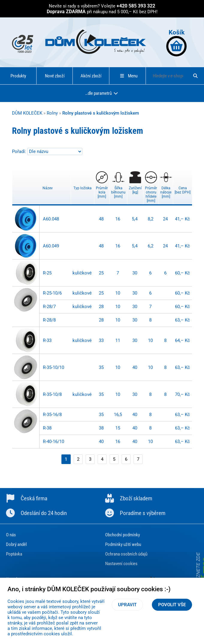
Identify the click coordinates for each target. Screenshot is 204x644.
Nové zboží (55, 76)
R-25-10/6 (52, 293)
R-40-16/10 (53, 442)
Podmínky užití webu (123, 544)
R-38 (47, 428)
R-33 (47, 340)
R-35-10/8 (52, 394)
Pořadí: (20, 151)
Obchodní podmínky (123, 535)
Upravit (127, 605)
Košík (176, 42)
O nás (11, 535)
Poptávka (14, 554)
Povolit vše (172, 605)
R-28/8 (49, 320)
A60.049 (51, 246)
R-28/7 (49, 307)
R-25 (47, 273)
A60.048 (51, 219)
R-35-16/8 (52, 415)
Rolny (52, 113)
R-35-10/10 (53, 367)
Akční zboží (91, 76)
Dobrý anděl (16, 544)
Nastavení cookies (121, 564)
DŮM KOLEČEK (27, 113)
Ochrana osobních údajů (126, 554)
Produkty (18, 76)
